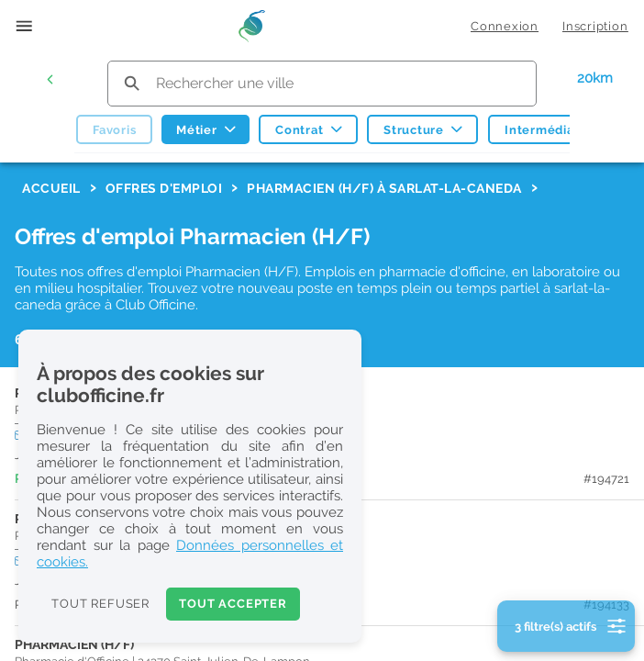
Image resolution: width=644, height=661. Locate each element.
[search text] (322, 83)
